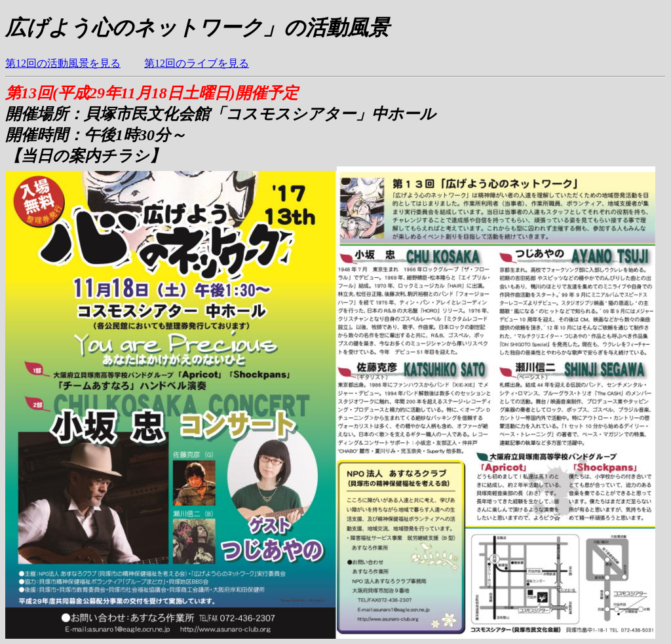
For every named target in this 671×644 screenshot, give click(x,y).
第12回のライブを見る (197, 63)
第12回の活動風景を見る (63, 63)
